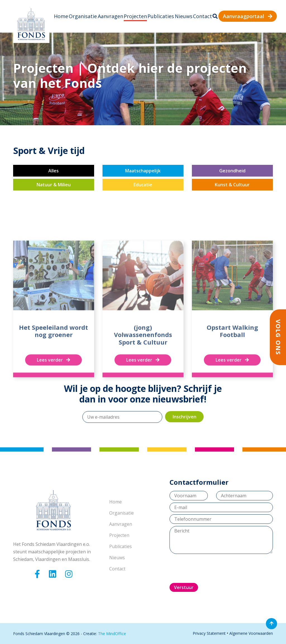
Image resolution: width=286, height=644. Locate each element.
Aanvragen (110, 16)
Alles (53, 171)
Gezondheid (232, 171)
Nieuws (184, 16)
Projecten (135, 16)
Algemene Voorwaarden (251, 633)
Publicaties (161, 16)
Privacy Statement (209, 633)
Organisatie (83, 16)
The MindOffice (112, 634)
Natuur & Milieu (54, 185)
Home (61, 16)
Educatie (143, 185)
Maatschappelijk (143, 171)
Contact (202, 16)
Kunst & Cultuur (232, 185)
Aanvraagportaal (248, 16)
